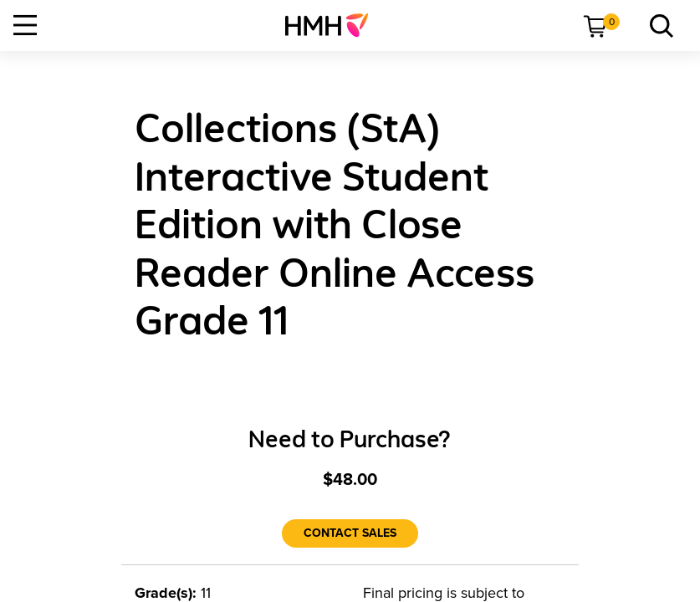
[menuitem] (333, 25)
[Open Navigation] (25, 25)
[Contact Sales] (350, 533)
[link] (333, 25)
